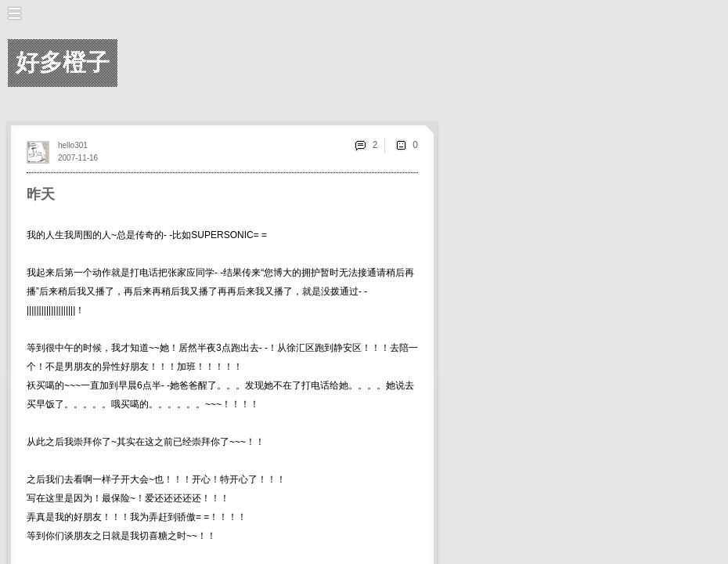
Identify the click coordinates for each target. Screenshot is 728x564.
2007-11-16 (78, 158)
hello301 (73, 145)
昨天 (41, 194)
